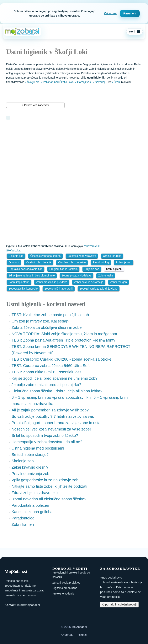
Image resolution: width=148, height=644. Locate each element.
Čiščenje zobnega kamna (45, 256)
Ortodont (14, 262)
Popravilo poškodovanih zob (26, 269)
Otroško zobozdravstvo (72, 262)
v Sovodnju (100, 82)
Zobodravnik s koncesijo (23, 289)
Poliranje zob (124, 262)
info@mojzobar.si (29, 605)
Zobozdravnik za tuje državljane (99, 289)
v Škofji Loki (32, 82)
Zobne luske (106, 276)
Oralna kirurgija (112, 256)
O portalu (67, 635)
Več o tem (110, 13)
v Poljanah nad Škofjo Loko (57, 82)
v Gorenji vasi (83, 82)
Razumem (130, 13)
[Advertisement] (57, 152)
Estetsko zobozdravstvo (82, 256)
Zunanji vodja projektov (66, 583)
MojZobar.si (79, 627)
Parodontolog (101, 262)
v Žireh (116, 82)
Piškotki (82, 635)
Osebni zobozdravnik (39, 262)
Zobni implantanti (19, 282)
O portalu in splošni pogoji (119, 605)
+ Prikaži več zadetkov (35, 105)
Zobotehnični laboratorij (59, 289)
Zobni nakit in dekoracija (89, 282)
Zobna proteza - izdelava (77, 276)
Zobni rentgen (119, 282)
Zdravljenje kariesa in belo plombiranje (32, 276)
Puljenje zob (92, 269)
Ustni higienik (114, 269)
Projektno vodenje (63, 594)
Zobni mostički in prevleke (52, 282)
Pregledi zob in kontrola (63, 269)
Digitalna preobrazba (65, 588)
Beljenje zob (16, 256)
